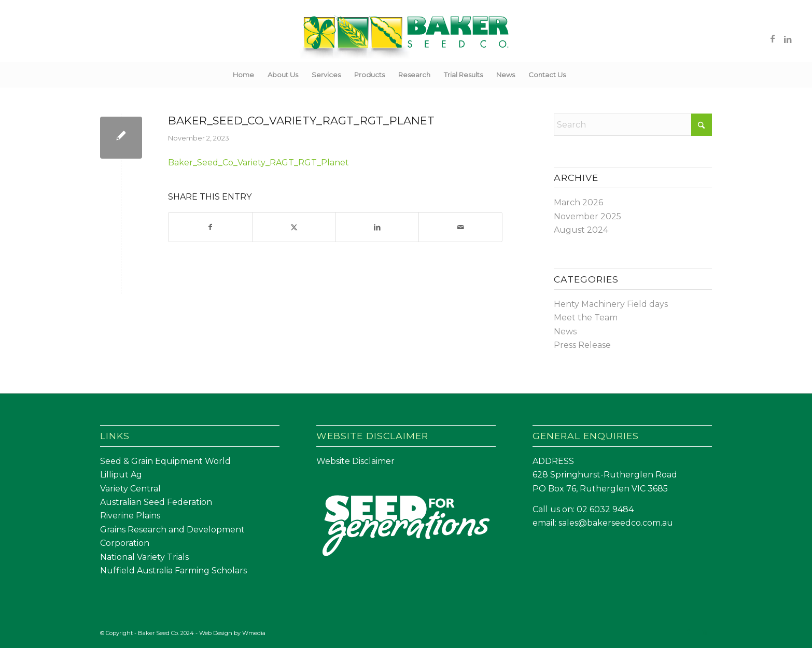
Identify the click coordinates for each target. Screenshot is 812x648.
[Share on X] (294, 227)
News (565, 332)
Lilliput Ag (121, 475)
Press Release (582, 345)
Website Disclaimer (355, 461)
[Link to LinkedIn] (788, 38)
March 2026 (578, 202)
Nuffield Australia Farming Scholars (173, 570)
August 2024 (581, 230)
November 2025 (587, 216)
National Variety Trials (144, 557)
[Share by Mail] (460, 227)
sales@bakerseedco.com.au (616, 523)
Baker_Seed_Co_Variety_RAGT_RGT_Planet (258, 163)
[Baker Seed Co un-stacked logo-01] (406, 38)
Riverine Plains (130, 516)
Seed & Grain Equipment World (165, 461)
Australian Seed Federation (156, 502)
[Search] (579, 75)
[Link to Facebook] (773, 38)
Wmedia (254, 633)
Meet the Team (586, 318)
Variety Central (130, 489)
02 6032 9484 (605, 509)
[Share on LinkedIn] (377, 227)
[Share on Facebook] (210, 227)
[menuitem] (243, 75)
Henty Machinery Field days (611, 304)
